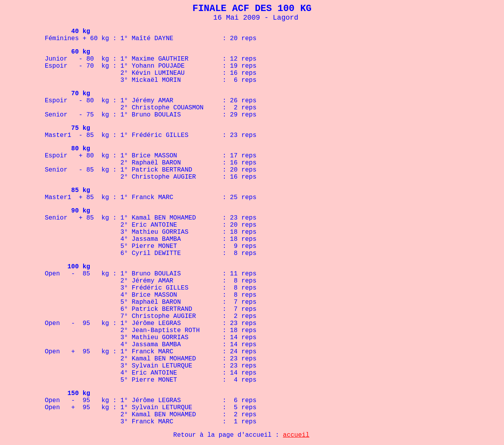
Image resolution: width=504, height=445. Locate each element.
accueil (296, 435)
